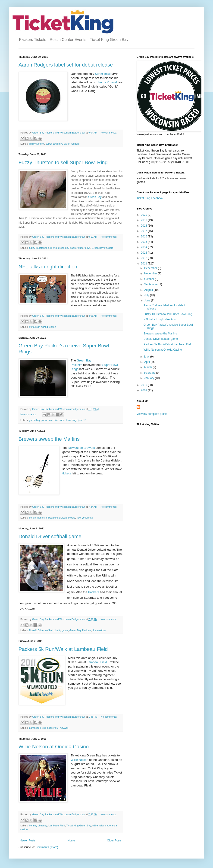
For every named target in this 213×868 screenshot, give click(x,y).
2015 (144, 242)
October (150, 279)
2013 (144, 253)
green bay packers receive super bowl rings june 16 (58, 420)
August (149, 290)
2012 (144, 258)
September (151, 284)
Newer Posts (28, 841)
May (147, 357)
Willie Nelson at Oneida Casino (54, 747)
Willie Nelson (79, 760)
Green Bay (95, 197)
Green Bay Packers (103, 248)
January (150, 378)
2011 (144, 264)
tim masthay (99, 630)
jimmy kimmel (37, 144)
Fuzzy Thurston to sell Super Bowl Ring (63, 162)
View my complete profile (152, 414)
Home (71, 841)
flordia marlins (37, 518)
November (151, 273)
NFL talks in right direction (48, 267)
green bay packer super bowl (74, 248)
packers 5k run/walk (58, 728)
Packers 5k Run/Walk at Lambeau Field (63, 649)
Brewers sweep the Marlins (49, 439)
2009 (144, 390)
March (149, 367)
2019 (144, 220)
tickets (67, 473)
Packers (94, 592)
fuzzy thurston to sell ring (43, 248)
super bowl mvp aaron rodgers (63, 144)
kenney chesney (38, 826)
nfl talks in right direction (43, 327)
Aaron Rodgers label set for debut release (66, 65)
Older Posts (114, 841)
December (151, 268)
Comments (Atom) (47, 847)
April (147, 362)
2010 (144, 385)
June (148, 300)
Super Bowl (102, 74)
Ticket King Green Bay (79, 826)
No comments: (109, 133)
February (150, 373)
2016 (144, 237)
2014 (144, 247)
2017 (144, 231)
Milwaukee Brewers (82, 448)
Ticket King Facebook (150, 198)
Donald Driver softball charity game (49, 630)
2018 (144, 226)
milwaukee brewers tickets (61, 518)
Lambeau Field (97, 662)
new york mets (85, 518)
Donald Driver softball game (50, 536)
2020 (144, 215)
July (147, 295)
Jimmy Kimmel (107, 82)
